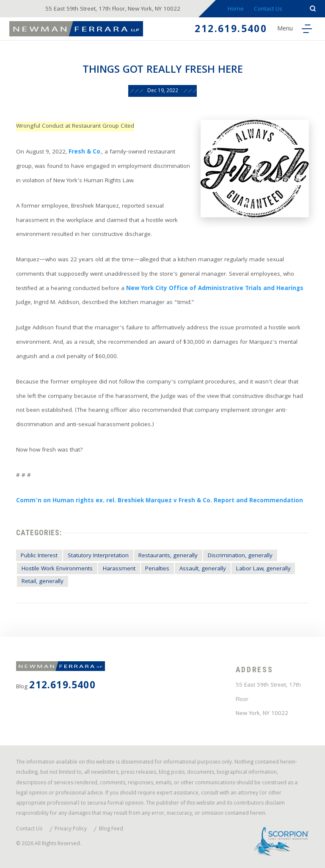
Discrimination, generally (240, 556)
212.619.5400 (231, 30)
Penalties (157, 569)
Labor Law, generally (263, 569)
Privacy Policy (71, 830)
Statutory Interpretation (98, 556)
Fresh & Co (84, 152)
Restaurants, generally (168, 556)
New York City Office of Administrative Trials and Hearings (215, 289)
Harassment (119, 569)
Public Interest (39, 556)
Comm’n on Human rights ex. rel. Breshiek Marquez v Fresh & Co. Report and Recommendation (160, 501)
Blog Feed (111, 830)
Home (236, 10)
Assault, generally (203, 569)
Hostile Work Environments (57, 569)
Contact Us (268, 10)
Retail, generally (43, 582)
